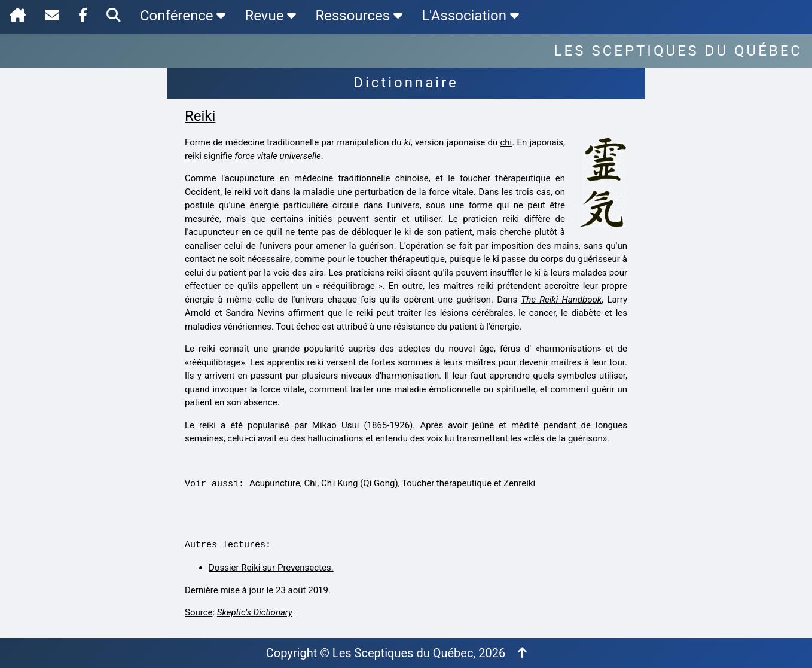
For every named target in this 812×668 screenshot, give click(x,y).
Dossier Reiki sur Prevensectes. (271, 568)
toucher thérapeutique (505, 178)
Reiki (200, 116)
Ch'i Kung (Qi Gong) (360, 483)
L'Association (470, 16)
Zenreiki (519, 483)
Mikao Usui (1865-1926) (363, 425)
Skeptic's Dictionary (255, 612)
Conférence (183, 16)
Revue (270, 16)
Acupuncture (275, 483)
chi (506, 142)
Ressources (359, 16)
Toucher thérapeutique (447, 483)
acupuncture (250, 178)
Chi (311, 483)
